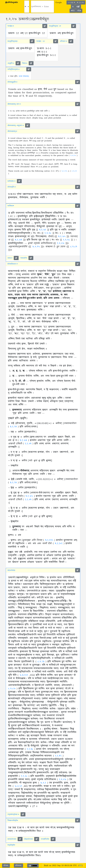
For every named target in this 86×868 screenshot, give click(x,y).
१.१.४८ (25, 776)
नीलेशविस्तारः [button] (13, 264)
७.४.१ (44, 783)
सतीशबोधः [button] (11, 181)
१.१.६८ (31, 749)
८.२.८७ (12, 689)
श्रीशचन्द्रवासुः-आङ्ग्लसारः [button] (16, 125)
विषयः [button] (25, 63)
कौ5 (79, 11)
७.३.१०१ (24, 675)
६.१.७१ (43, 230)
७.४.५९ (19, 786)
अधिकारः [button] (63, 41)
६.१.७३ (24, 440)
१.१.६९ (59, 756)
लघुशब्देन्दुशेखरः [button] (13, 814)
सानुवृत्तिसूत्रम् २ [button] (55, 26)
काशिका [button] (11, 206)
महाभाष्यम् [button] (11, 570)
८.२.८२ (74, 171)
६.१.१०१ (59, 544)
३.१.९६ (14, 427)
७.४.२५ (65, 171)
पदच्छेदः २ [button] (40, 41)
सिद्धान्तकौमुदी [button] (13, 820)
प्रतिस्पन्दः (18, 866)
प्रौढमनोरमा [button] (29, 839)
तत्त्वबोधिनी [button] (45, 839)
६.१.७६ (18, 240)
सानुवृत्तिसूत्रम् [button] (13, 41)
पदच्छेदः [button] (11, 26)
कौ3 (73, 11)
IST (80, 866)
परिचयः (6, 866)
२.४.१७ (73, 155)
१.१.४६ (29, 444)
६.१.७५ (62, 237)
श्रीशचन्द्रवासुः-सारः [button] (14, 104)
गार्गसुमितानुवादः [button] (13, 69)
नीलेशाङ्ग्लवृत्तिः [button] (12, 82)
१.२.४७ (61, 243)
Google (59, 2)
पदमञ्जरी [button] (24, 258)
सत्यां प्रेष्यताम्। (24, 76)
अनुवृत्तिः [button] (11, 63)
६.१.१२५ (50, 540)
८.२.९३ (41, 662)
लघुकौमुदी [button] (11, 845)
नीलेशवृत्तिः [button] (12, 187)
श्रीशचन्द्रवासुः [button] (12, 131)
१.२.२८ (81, 2)
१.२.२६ (71, 2)
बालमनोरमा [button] (12, 839)
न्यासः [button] (10, 258)
